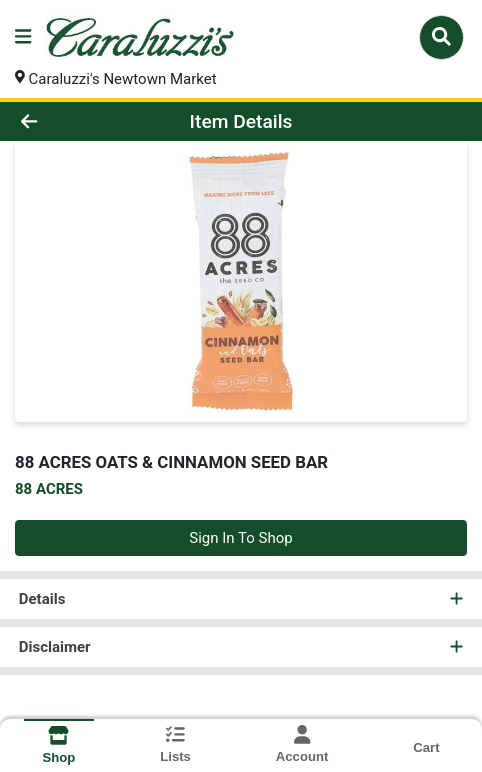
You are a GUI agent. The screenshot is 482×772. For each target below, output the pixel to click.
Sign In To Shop (240, 538)
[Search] (441, 37)
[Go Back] (71, 121)
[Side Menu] (23, 37)
